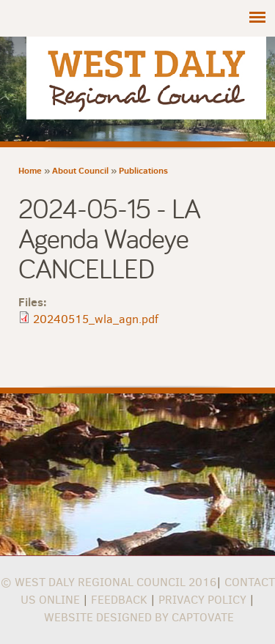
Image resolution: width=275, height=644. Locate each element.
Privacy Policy (202, 600)
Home (30, 170)
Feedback (119, 600)
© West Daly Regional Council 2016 (109, 582)
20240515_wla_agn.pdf (96, 319)
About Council (80, 170)
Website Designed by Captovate (139, 617)
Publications (143, 170)
